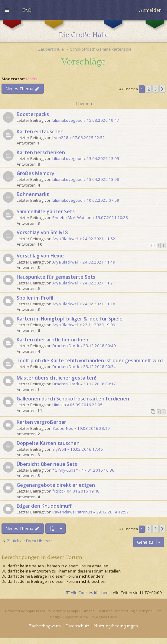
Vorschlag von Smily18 (42, 232)
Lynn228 (60, 138)
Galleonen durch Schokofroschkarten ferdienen (73, 399)
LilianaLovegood (67, 120)
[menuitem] (27, 10)
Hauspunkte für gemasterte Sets (56, 277)
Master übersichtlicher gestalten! (56, 378)
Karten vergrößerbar (41, 422)
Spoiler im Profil (35, 298)
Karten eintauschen (40, 131)
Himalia (59, 405)
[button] (162, 89)
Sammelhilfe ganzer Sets (46, 211)
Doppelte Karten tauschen (48, 443)
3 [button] (156, 89)
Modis (32, 79)
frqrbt (58, 491)
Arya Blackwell (65, 239)
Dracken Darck (66, 346)
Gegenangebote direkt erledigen (56, 485)
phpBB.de (154, 611)
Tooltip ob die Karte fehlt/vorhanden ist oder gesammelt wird (90, 360)
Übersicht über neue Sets (47, 464)
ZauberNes (63, 428)
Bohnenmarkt (33, 194)
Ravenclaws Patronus (72, 512)
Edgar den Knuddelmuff (44, 506)
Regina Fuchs (107, 617)
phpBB (31, 611)
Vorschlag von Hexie (40, 256)
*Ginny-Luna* (65, 470)
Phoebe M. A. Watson (72, 217)
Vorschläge (83, 62)
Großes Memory (35, 173)
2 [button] (149, 89)
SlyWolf (59, 449)
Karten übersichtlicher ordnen (52, 340)
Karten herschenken (41, 152)
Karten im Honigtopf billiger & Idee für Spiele (70, 319)
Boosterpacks (33, 114)
